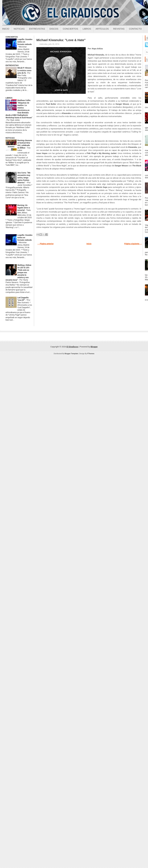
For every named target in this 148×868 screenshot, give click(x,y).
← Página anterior (45, 244)
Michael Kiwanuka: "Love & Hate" (61, 40)
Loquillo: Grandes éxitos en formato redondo (25, 42)
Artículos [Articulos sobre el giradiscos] (102, 29)
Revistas (119, 29)
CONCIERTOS (12, 37)
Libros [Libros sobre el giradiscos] (87, 29)
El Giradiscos (72, 347)
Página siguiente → (133, 244)
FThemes (91, 354)
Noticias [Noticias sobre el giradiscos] (19, 29)
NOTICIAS (10, 138)
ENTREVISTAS (12, 65)
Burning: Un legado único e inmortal (24, 208)
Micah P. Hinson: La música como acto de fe (25, 70)
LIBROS (9, 98)
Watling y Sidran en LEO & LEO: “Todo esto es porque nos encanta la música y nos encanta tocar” (18, 273)
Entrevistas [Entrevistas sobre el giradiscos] (37, 29)
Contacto (135, 29)
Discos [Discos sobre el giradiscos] (54, 29)
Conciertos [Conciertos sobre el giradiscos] (70, 29)
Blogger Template (71, 354)
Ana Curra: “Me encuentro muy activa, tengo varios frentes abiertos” (24, 178)
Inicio (6, 29)
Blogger (94, 347)
